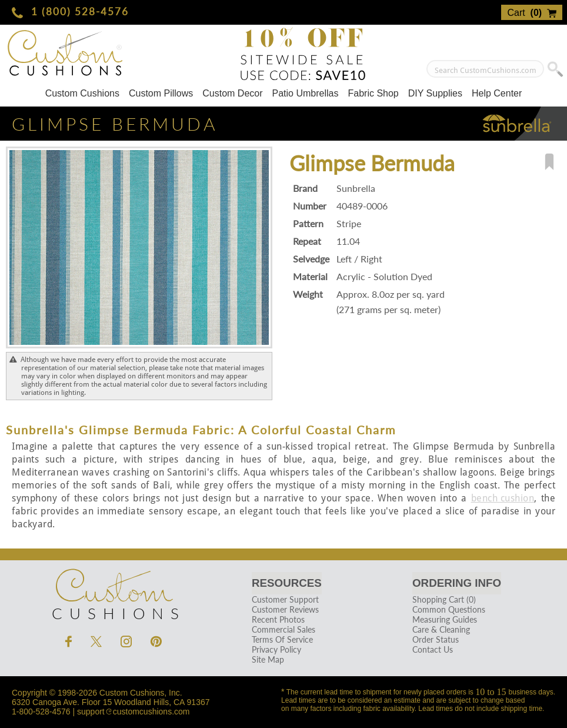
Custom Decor (232, 93)
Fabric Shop (373, 93)
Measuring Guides (444, 619)
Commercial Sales (283, 629)
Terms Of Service (282, 639)
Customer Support (285, 599)
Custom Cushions (82, 93)
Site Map (267, 659)
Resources (286, 583)
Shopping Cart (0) (443, 599)
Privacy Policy (276, 649)
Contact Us (432, 649)
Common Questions (448, 609)
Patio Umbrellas (306, 93)
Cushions (114, 591)
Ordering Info (457, 583)
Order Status (435, 639)
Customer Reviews (285, 609)
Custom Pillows (161, 93)
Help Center (497, 93)
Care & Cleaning (441, 629)
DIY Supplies (435, 93)
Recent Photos (278, 619)
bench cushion (503, 498)
